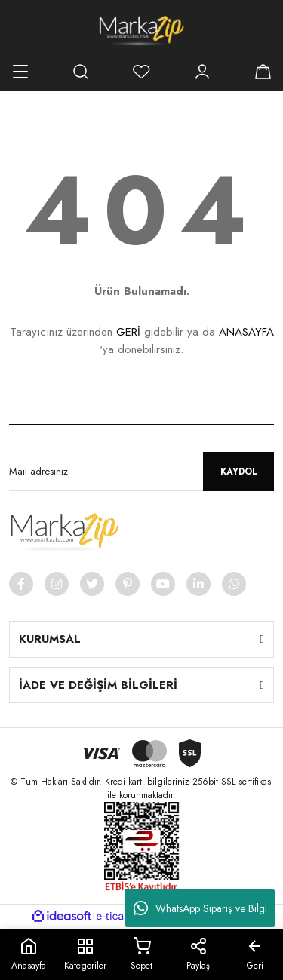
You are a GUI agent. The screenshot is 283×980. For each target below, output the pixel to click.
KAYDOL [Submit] (239, 472)
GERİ (128, 332)
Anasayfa (29, 955)
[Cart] (263, 72)
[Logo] (141, 30)
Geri (255, 955)
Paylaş (198, 955)
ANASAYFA (246, 332)
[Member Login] (202, 72)
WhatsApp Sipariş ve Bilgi (200, 908)
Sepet (141, 955)
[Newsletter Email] (141, 472)
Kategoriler (85, 955)
